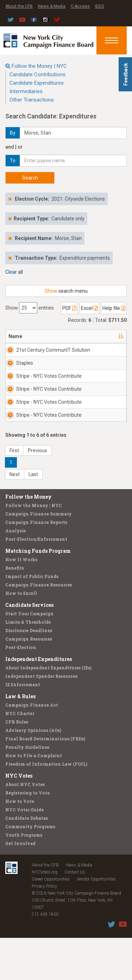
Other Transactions (32, 100)
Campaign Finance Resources (39, 627)
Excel (89, 308)
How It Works (21, 602)
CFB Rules (17, 764)
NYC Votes (19, 818)
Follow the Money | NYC (39, 66)
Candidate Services (29, 647)
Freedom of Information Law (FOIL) (46, 806)
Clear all (14, 272)
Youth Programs (24, 877)
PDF (69, 308)
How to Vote (20, 843)
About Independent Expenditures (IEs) (48, 710)
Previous (37, 493)
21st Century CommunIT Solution (43, 353)
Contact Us (75, 914)
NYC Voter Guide (24, 852)
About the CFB (19, 6)
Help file (114, 308)
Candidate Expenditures (37, 83)
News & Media (52, 6)
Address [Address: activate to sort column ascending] (87, 336)
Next (15, 517)
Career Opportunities (51, 921)
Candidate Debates (27, 860)
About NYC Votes (25, 826)
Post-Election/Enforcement (36, 581)
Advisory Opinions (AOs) (33, 772)
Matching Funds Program (38, 593)
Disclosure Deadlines (29, 673)
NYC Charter (20, 755)
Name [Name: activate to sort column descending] (15, 336)
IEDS (99, 6)
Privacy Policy (44, 928)
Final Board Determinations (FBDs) (45, 781)
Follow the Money (29, 539)
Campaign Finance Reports (36, 564)
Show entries (30, 308)
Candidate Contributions (37, 74)
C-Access (80, 6)
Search (30, 178)
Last (33, 517)
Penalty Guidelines (27, 789)
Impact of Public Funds (32, 618)
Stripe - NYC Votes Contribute (37, 394)
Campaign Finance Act (32, 747)
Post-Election (21, 689)
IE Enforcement (23, 727)
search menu (66, 291)
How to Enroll (21, 635)
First (14, 493)
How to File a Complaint (34, 798)
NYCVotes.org (45, 914)
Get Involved (20, 885)
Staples (25, 370)
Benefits (15, 610)
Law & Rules (20, 738)
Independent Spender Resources (41, 718)
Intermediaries (26, 91)
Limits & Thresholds (28, 664)
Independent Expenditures (39, 701)
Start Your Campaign (29, 656)
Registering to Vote (27, 835)
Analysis (15, 573)
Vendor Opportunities (96, 921)
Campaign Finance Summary (39, 556)
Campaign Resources (29, 681)
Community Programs (30, 869)
